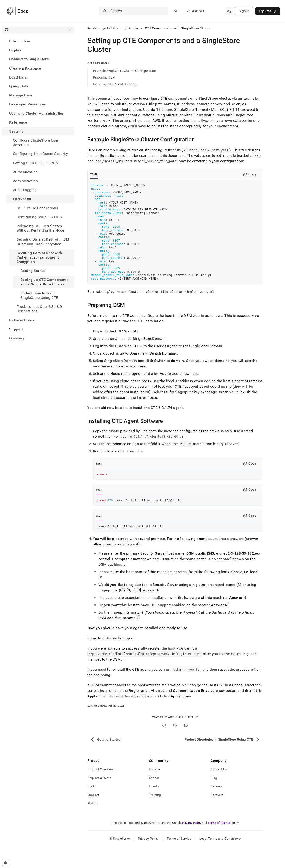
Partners (217, 816)
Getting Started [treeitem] (33, 271)
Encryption (22, 199)
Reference (18, 122)
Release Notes (22, 320)
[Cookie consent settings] (6, 863)
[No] (175, 747)
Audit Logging (25, 190)
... (122, 28)
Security (16, 131)
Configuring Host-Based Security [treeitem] (40, 154)
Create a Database (25, 68)
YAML (94, 175)
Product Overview (100, 791)
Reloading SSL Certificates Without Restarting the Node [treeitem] (40, 228)
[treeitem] (38, 41)
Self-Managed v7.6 (101, 28)
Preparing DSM (104, 77)
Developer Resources (28, 104)
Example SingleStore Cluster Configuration (125, 71)
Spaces (154, 799)
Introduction (20, 41)
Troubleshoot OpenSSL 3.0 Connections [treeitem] (39, 309)
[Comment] (186, 747)
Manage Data (21, 95)
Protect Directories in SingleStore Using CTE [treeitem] (39, 295)
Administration (25, 181)
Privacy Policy (192, 844)
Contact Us (219, 791)
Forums (155, 791)
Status (92, 825)
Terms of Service (219, 844)
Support (16, 329)
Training (155, 816)
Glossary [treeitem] (17, 338)
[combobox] (229, 11)
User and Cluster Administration (37, 113)
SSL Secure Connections (37, 208)
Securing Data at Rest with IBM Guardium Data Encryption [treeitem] (43, 242)
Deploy (15, 50)
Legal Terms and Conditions (220, 860)
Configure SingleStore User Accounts (36, 143)
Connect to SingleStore (29, 59)
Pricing (93, 808)
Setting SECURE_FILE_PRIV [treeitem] (36, 163)
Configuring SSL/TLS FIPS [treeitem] (39, 217)
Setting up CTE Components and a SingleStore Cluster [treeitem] (44, 282)
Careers (216, 808)
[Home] (17, 11)
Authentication (25, 172)
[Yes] (164, 747)
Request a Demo (99, 799)
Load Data (18, 77)
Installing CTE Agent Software (115, 84)
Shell (99, 483)
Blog (214, 799)
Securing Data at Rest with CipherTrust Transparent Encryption (39, 257)
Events (154, 808)
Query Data (19, 86)
